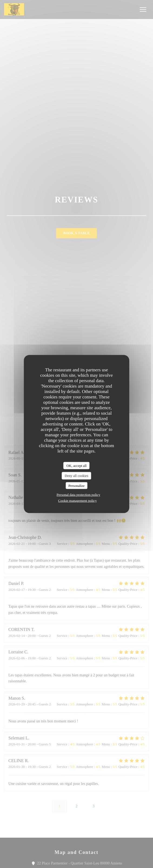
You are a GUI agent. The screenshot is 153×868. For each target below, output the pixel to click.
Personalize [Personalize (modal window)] (76, 485)
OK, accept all (77, 465)
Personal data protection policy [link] (78, 495)
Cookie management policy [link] (77, 501)
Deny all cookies (76, 476)
